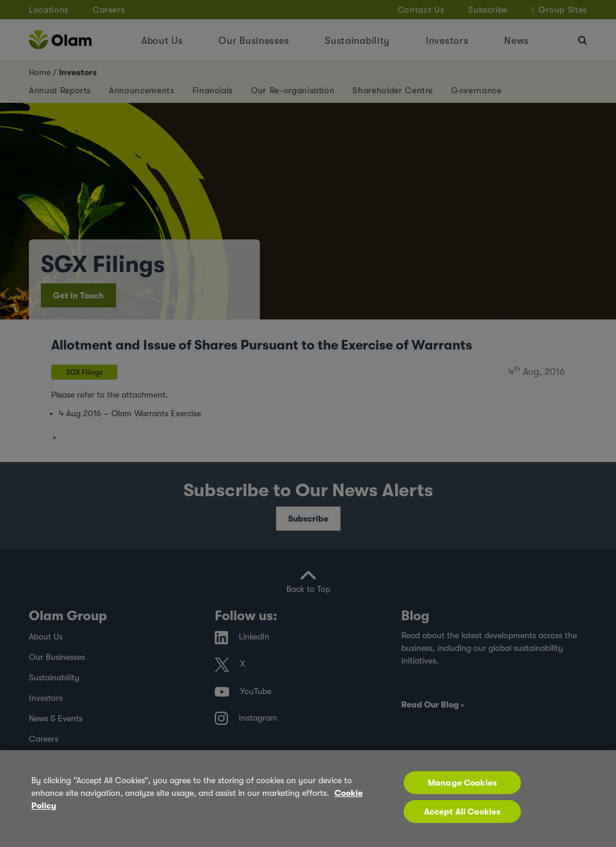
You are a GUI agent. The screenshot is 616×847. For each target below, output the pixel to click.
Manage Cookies (462, 783)
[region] (308, 799)
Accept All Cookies (463, 812)
